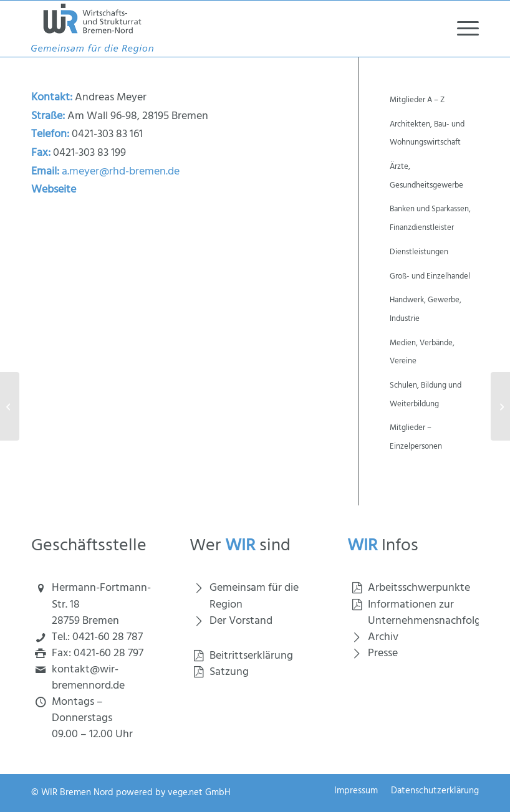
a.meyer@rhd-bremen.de (121, 172)
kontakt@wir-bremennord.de (88, 678)
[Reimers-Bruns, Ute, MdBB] (10, 406)
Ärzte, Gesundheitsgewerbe (426, 176)
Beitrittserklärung (251, 656)
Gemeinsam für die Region (254, 596)
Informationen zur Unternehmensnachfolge (427, 613)
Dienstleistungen (419, 252)
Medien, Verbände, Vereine (422, 352)
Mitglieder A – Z (417, 100)
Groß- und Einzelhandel (430, 276)
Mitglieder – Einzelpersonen (416, 437)
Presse (383, 653)
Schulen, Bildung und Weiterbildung (426, 395)
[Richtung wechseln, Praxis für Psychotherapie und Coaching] (500, 406)
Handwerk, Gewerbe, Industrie (426, 309)
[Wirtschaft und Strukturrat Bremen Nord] (92, 29)
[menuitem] (462, 29)
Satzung (229, 672)
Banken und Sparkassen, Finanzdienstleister (430, 218)
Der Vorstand (241, 621)
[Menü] (462, 29)
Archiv (383, 637)
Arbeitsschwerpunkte (419, 588)
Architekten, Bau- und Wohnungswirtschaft (427, 134)
